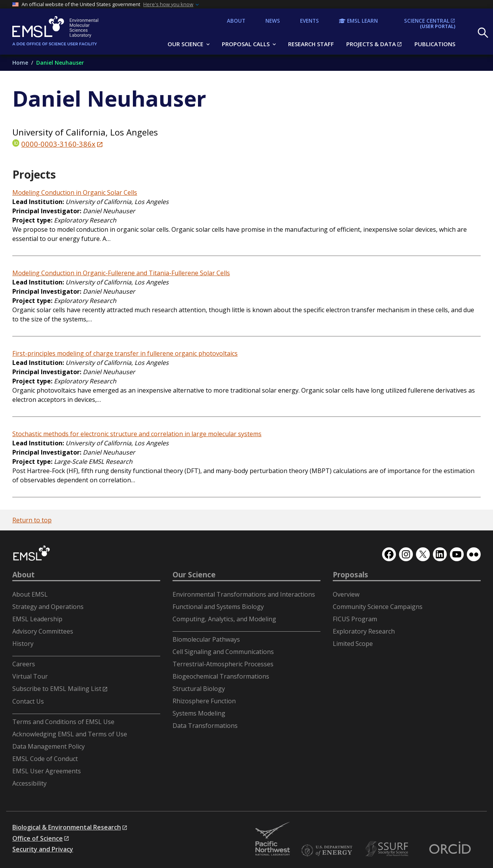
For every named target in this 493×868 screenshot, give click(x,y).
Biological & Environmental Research (67, 827)
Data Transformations (205, 726)
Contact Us (28, 701)
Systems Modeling (199, 713)
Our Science (194, 575)
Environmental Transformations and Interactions (244, 594)
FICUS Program (355, 619)
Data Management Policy (49, 746)
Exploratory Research (364, 631)
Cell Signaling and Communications (223, 652)
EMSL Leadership (37, 619)
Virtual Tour (30, 676)
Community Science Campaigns (378, 607)
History (23, 644)
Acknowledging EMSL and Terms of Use (70, 734)
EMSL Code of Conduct (45, 759)
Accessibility (29, 783)
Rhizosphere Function (204, 701)
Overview (346, 594)
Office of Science (38, 838)
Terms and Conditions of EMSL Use (63, 722)
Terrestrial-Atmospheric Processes (223, 664)
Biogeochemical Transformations (221, 676)
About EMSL (30, 594)
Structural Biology (199, 689)
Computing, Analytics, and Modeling (224, 619)
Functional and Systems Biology (218, 607)
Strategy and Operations (48, 607)
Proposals (350, 575)
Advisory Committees (43, 631)
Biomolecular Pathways (206, 639)
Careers (24, 664)
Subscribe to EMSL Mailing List (57, 689)
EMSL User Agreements (47, 771)
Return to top (32, 520)
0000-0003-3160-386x (58, 144)
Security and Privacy (43, 849)
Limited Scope (353, 644)
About (23, 575)
